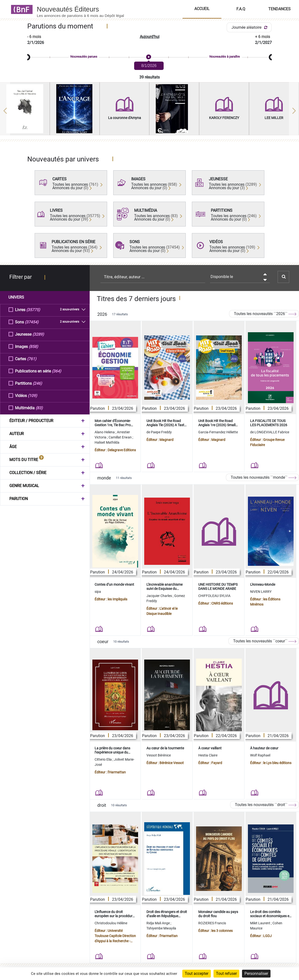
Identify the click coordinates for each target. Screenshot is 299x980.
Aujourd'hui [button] (150, 37)
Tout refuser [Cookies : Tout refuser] (226, 973)
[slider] (149, 57)
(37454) (32, 322)
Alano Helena (105, 432)
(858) (33, 346)
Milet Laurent (261, 923)
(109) (32, 395)
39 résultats (149, 77)
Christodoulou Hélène (111, 923)
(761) (32, 359)
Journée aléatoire (250, 27)
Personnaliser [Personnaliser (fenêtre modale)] (256, 973)
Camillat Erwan (121, 437)
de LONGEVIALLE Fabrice (270, 432)
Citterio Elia (104, 759)
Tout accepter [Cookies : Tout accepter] (197, 973)
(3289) (38, 334)
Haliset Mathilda (107, 442)
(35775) (33, 310)
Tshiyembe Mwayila (161, 928)
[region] (149, 111)
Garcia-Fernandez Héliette (218, 432)
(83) (39, 408)
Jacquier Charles (160, 596)
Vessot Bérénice (159, 755)
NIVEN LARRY (261, 592)
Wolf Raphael (260, 755)
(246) (37, 383)
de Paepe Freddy (159, 432)
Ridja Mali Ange (158, 923)
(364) (57, 371)
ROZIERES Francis (212, 923)
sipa (98, 592)
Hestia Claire (208, 755)
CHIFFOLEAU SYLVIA (214, 596)
